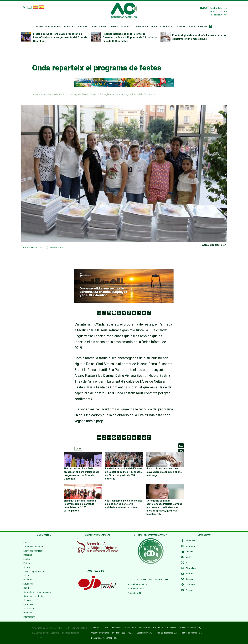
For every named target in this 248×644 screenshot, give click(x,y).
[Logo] (124, 11)
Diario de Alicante (137, 588)
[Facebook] (114, 313)
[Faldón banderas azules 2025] (124, 306)
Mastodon (190, 585)
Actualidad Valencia (138, 584)
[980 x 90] (124, 82)
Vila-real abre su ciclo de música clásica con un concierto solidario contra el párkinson (124, 504)
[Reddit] (144, 313)
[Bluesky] (134, 313)
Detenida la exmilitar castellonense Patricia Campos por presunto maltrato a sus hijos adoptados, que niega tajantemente (164, 507)
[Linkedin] (139, 313)
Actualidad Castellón (214, 245)
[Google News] (99, 313)
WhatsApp (191, 568)
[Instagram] (109, 313)
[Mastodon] (129, 313)
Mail (188, 557)
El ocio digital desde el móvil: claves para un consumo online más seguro (164, 472)
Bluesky (189, 579)
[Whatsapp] (104, 313)
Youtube (190, 574)
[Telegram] (124, 313)
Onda (78, 449)
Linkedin (190, 552)
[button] (24, 7)
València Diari (135, 593)
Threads (190, 590)
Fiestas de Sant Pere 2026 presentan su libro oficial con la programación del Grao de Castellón (60, 37)
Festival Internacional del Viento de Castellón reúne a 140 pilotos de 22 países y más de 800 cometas (130, 37)
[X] (119, 313)
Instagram (191, 546)
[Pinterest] (149, 313)
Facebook (190, 541)
